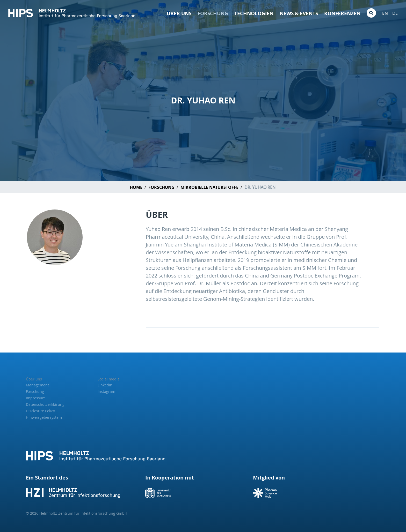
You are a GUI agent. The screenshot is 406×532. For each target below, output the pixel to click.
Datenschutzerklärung (45, 404)
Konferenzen (342, 13)
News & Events (299, 13)
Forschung (213, 13)
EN (385, 13)
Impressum (36, 398)
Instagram (106, 391)
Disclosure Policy (40, 411)
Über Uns (179, 13)
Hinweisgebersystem (44, 417)
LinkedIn (105, 385)
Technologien (254, 13)
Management (37, 385)
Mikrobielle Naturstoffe (209, 187)
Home (136, 187)
